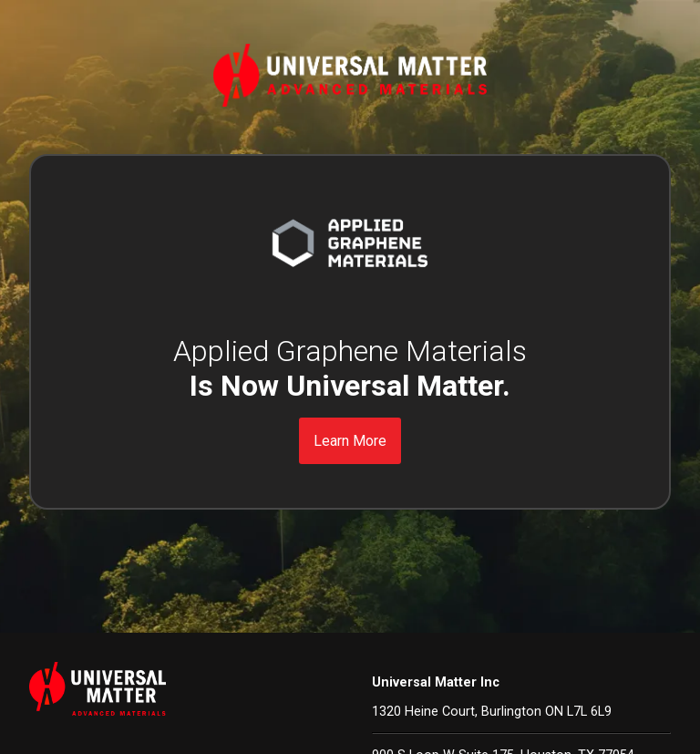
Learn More (350, 441)
